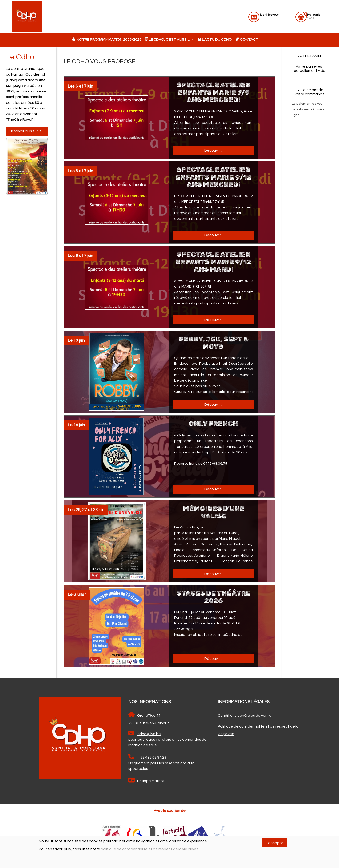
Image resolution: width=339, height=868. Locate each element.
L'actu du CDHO (215, 39)
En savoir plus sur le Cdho (29, 131)
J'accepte (274, 843)
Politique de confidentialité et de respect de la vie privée (258, 730)
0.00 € (314, 17)
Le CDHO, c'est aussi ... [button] (168, 39)
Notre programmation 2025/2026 (107, 39)
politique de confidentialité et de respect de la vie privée (150, 849)
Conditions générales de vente (245, 716)
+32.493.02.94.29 (147, 756)
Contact (247, 39)
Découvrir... (214, 150)
